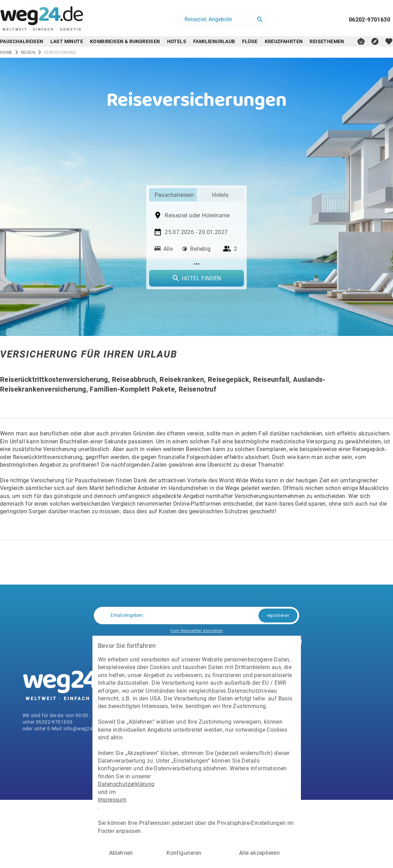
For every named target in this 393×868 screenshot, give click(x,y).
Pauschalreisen (22, 41)
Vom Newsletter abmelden (196, 630)
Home (6, 52)
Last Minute (67, 41)
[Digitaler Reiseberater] (361, 41)
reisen (28, 52)
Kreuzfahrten (284, 41)
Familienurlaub (214, 41)
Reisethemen (327, 41)
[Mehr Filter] (197, 264)
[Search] (260, 19)
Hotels (177, 41)
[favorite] (389, 41)
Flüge (250, 41)
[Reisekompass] (375, 41)
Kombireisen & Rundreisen (125, 41)
